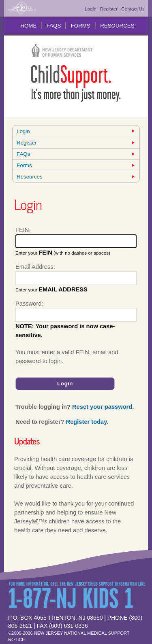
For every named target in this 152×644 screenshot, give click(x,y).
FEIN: (23, 230)
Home (28, 26)
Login (91, 9)
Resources (117, 26)
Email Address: (35, 267)
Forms (81, 26)
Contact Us (133, 9)
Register (109, 9)
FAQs (54, 26)
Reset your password (102, 407)
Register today (87, 422)
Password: (29, 304)
